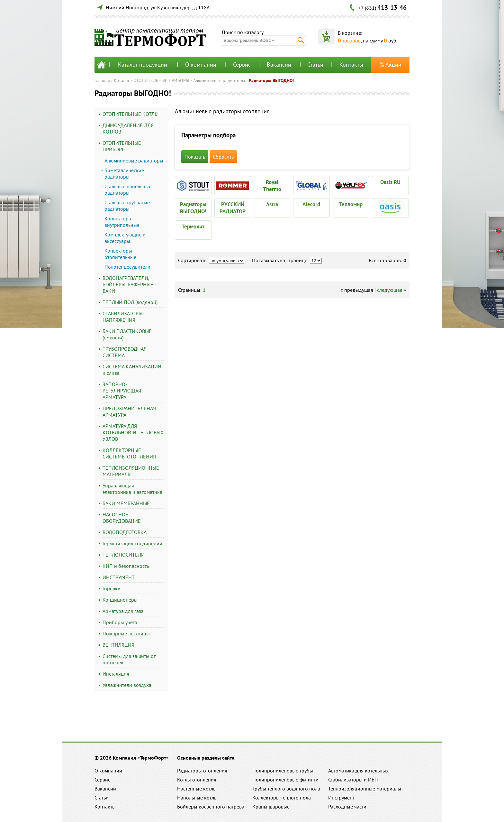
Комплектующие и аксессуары (125, 238)
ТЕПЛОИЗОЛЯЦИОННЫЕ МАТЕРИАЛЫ (131, 471)
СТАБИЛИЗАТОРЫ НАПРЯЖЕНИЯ (122, 317)
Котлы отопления (197, 780)
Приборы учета (120, 622)
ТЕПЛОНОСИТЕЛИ (124, 555)
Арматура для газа (123, 611)
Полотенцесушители (127, 267)
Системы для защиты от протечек (129, 659)
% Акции (391, 65)
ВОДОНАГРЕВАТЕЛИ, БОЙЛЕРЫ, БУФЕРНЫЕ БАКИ (128, 284)
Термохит (193, 226)
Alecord (311, 204)
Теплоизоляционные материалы (365, 789)
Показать (195, 157)
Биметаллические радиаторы (124, 173)
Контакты (351, 65)
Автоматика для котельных (358, 771)
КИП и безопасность (126, 566)
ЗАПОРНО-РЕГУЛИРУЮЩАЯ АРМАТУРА (122, 391)
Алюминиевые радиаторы (219, 80)
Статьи (315, 65)
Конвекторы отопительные (120, 254)
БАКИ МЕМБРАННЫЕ (126, 503)
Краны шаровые (271, 807)
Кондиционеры (120, 600)
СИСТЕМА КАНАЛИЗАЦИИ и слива (132, 370)
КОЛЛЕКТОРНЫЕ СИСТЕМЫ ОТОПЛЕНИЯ (129, 453)
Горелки (112, 588)
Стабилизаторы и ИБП (353, 780)
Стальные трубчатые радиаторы (127, 206)
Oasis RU (390, 182)
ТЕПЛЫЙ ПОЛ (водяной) (130, 302)
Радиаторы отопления (202, 771)
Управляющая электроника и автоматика (132, 489)
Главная (102, 80)
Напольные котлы (197, 798)
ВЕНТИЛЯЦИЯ (118, 645)
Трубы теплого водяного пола (286, 789)
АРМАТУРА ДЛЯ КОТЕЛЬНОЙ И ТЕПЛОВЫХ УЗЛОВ (133, 432)
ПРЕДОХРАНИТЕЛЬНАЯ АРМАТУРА (129, 411)
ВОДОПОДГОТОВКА (125, 532)
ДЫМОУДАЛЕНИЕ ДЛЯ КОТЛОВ (128, 128)
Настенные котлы (197, 789)
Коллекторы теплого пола (282, 798)
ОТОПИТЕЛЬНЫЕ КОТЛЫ (130, 114)
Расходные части (347, 807)
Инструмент (341, 798)
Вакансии (279, 65)
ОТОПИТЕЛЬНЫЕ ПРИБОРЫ (161, 80)
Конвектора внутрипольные (122, 222)
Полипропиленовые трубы (283, 771)
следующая (390, 290)
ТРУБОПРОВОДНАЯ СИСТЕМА (125, 352)
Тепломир (351, 204)
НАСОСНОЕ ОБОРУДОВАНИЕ (122, 518)
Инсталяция (116, 674)
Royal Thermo (272, 186)
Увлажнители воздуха (127, 685)
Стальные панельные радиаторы (128, 189)
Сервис (242, 65)
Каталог (122, 80)
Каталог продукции (143, 65)
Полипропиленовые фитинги (285, 780)
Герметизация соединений (132, 543)
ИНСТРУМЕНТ (119, 577)
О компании (201, 65)
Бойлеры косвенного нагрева (211, 807)
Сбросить (223, 157)
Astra (272, 204)
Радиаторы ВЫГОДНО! (271, 80)
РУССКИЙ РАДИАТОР (233, 208)
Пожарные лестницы (126, 633)
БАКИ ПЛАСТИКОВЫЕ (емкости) (127, 334)
